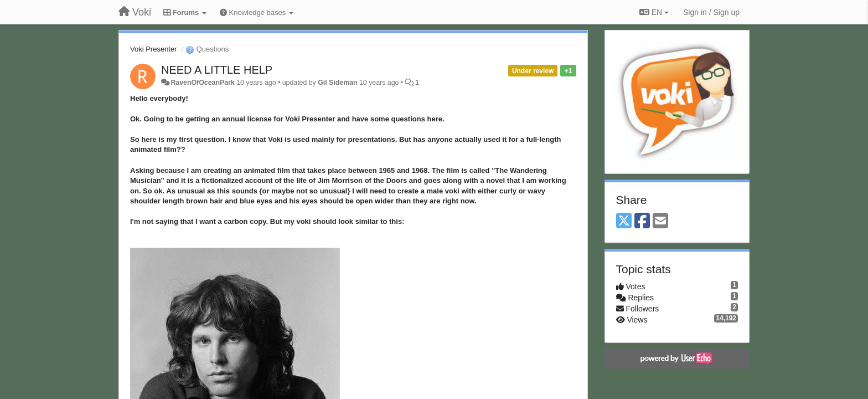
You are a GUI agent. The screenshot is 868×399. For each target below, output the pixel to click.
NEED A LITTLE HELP (217, 70)
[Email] (660, 221)
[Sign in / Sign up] (711, 12)
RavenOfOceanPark (202, 83)
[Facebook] (642, 221)
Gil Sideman (337, 83)
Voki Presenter (154, 49)
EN (654, 12)
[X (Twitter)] (624, 221)
